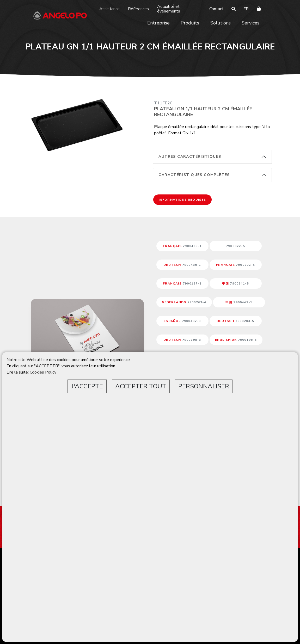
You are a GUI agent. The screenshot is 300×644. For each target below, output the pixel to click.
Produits (190, 23)
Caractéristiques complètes (194, 175)
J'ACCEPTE (87, 386)
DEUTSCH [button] (182, 265)
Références (138, 9)
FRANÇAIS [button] (182, 246)
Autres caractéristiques (190, 157)
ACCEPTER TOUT (141, 386)
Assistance (109, 9)
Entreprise (158, 23)
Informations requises (182, 200)
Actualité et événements (169, 9)
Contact (216, 9)
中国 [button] (235, 283)
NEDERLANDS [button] (184, 302)
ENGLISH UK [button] (236, 340)
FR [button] (246, 9)
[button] (236, 246)
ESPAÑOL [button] (182, 321)
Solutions (221, 23)
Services (250, 23)
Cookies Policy (43, 372)
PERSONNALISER (204, 386)
